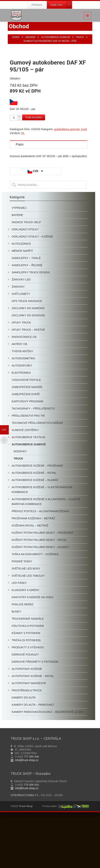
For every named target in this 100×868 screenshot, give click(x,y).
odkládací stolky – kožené (32, 286)
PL (23, 183)
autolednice (21, 294)
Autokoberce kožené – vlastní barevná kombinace (42, 540)
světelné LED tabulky (28, 626)
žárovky (18, 337)
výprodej (19, 258)
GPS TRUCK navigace (27, 351)
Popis (20, 194)
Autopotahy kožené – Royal (33, 726)
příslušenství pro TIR (28, 466)
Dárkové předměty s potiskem (35, 712)
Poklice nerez (23, 654)
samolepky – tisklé (26, 308)
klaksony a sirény (26, 640)
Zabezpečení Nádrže (27, 437)
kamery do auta (24, 748)
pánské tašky (22, 611)
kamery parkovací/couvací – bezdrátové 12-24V (47, 762)
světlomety (21, 344)
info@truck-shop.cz (27, 810)
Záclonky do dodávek (28, 365)
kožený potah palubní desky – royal (39, 590)
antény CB (19, 394)
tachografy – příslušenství (33, 459)
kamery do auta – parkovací (33, 755)
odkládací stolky (25, 279)
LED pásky (19, 633)
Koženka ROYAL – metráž (30, 576)
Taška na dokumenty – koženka (35, 604)
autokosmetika (23, 408)
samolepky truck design (31, 322)
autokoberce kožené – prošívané (37, 516)
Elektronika (21, 423)
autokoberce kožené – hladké (35, 530)
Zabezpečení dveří (26, 444)
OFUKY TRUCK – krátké (28, 380)
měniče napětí (22, 301)
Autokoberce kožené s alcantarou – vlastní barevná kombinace (46, 552)
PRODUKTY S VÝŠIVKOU (28, 697)
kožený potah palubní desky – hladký (40, 597)
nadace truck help (26, 272)
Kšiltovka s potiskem (28, 676)
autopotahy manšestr (29, 733)
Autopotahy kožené (27, 719)
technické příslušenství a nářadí (37, 473)
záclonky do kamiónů (28, 358)
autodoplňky (22, 416)
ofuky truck (21, 372)
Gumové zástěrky (25, 480)
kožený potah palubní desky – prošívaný (43, 583)
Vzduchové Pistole (26, 430)
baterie (17, 265)
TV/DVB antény (22, 401)
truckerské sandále (28, 669)
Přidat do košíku (34, 167)
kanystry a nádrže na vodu (33, 647)
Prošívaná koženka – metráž (33, 568)
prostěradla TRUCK (27, 740)
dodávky (20, 501)
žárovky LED (21, 329)
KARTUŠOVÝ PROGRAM (27, 451)
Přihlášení (37, 5)
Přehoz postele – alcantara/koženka (40, 561)
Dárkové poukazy (25, 705)
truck (84, 179)
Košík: (61, 5)
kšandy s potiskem (26, 683)
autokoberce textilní (28, 487)
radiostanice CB (24, 387)
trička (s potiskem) (26, 690)
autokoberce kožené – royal (34, 523)
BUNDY (16, 662)
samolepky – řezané (27, 315)
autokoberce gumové (67, 179)
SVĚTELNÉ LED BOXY (26, 619)
